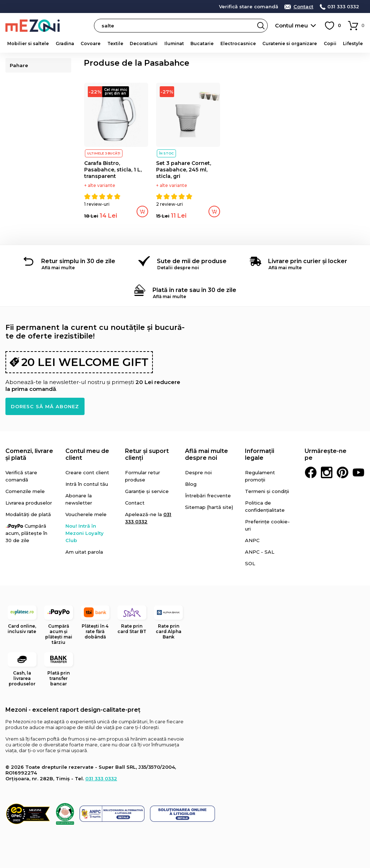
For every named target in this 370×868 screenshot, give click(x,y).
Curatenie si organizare (290, 43)
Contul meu (291, 25)
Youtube (358, 472)
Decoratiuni (144, 43)
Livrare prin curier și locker (308, 261)
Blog (191, 484)
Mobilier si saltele (28, 43)
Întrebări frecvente (208, 496)
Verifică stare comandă (249, 7)
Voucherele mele (86, 514)
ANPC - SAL (260, 552)
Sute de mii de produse (192, 261)
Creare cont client (87, 472)
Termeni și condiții (267, 491)
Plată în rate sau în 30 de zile (194, 290)
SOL (250, 563)
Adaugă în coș (142, 211)
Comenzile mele (25, 491)
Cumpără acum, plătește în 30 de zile (26, 533)
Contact (303, 7)
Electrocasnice (238, 43)
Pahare (20, 65)
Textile (115, 43)
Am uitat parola (84, 552)
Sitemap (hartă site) (209, 507)
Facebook (311, 472)
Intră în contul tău (87, 484)
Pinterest (343, 472)
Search (261, 26)
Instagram (327, 472)
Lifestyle (353, 43)
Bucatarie (202, 43)
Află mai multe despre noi (206, 454)
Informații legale (260, 454)
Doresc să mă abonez (45, 406)
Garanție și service (147, 491)
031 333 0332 (343, 7)
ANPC (252, 540)
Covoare (91, 43)
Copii (330, 43)
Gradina (65, 43)
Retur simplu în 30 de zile (78, 261)
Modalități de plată (28, 514)
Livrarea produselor (29, 503)
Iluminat (174, 43)
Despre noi (198, 472)
